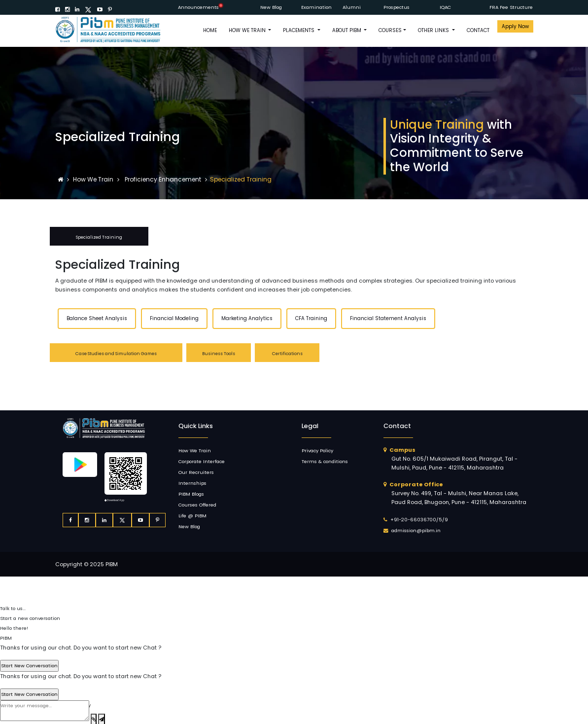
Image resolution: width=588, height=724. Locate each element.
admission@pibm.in (416, 530)
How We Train (94, 179)
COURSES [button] (390, 30)
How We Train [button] (248, 30)
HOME (210, 30)
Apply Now (515, 26)
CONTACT (478, 30)
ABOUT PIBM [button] (347, 30)
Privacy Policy (317, 451)
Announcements (198, 7)
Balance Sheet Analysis (97, 318)
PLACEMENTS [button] (299, 30)
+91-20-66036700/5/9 (419, 520)
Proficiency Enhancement (162, 179)
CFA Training (311, 318)
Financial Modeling (174, 318)
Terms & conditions (325, 461)
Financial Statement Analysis (388, 318)
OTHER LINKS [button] (434, 30)
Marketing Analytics (247, 318)
